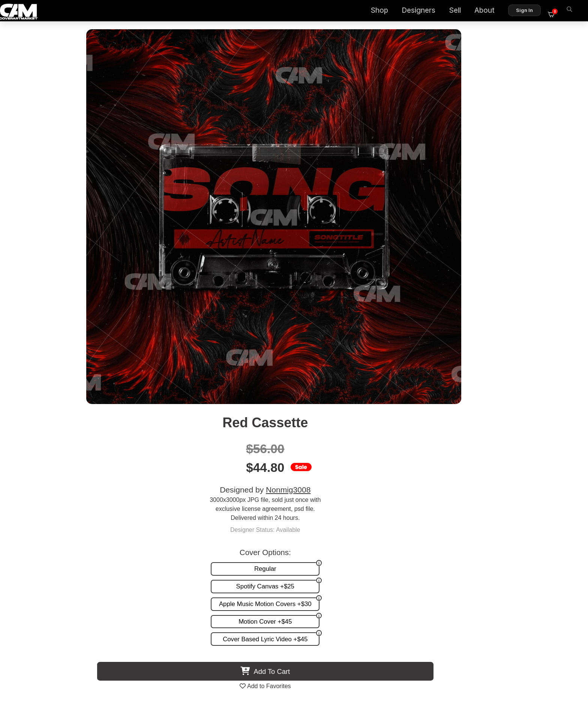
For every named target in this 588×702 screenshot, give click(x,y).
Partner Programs (541, 548)
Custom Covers (379, 525)
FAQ (558, 525)
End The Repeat (228, 461)
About (489, 11)
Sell (459, 11)
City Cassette (492, 461)
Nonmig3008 (451, 110)
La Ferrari (360, 461)
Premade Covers (381, 517)
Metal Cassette (96, 461)
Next (563, 397)
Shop (384, 11)
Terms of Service (318, 664)
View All (337, 319)
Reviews (553, 533)
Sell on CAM (548, 540)
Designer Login (268, 664)
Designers (423, 11)
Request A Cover (381, 533)
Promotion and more (386, 540)
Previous (25, 397)
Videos (368, 548)
